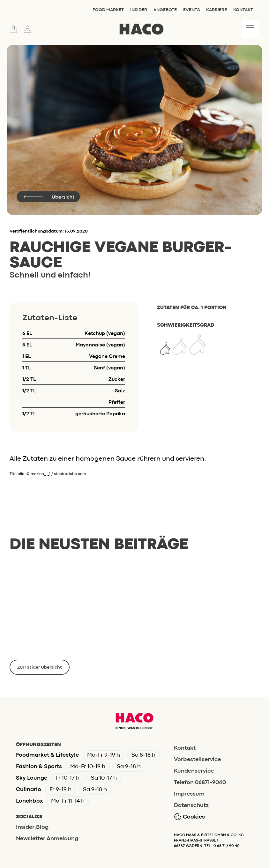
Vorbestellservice (197, 760)
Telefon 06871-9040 (200, 783)
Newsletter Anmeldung (47, 839)
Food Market (108, 10)
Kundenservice (194, 771)
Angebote (165, 10)
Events (191, 10)
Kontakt (243, 10)
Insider (139, 10)
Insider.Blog (32, 827)
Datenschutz (191, 806)
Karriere (217, 10)
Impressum (189, 794)
